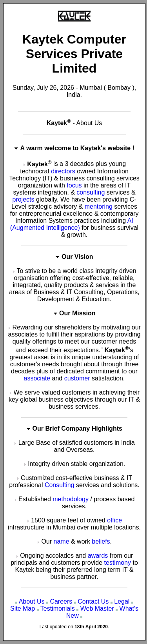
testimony (118, 563)
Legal (122, 601)
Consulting (60, 485)
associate (37, 378)
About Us (32, 601)
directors (63, 171)
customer (77, 378)
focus (74, 185)
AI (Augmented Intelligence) (72, 224)
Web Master (97, 609)
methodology (71, 499)
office (114, 520)
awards (98, 556)
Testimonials (58, 609)
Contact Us (93, 601)
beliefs (101, 541)
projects (23, 199)
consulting (91, 192)
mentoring (99, 206)
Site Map (23, 609)
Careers (61, 601)
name (62, 541)
